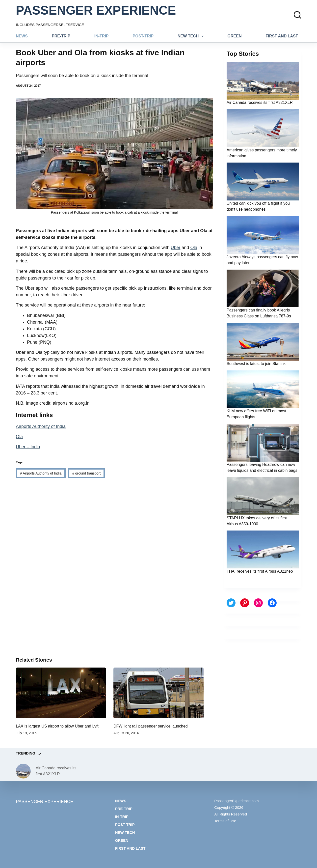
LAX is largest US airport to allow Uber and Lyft (57, 726)
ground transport (86, 473)
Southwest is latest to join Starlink (256, 364)
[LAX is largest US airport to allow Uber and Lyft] (61, 693)
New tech (192, 36)
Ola (194, 248)
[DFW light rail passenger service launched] (158, 693)
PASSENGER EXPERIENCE (96, 10)
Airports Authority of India (41, 426)
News (22, 36)
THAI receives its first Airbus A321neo (260, 571)
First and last (282, 36)
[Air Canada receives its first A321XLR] (23, 771)
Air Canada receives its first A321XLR (260, 102)
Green (235, 36)
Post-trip (143, 36)
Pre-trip (61, 36)
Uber (175, 248)
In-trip (102, 36)
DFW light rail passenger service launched (151, 726)
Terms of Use (225, 821)
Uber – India (28, 447)
